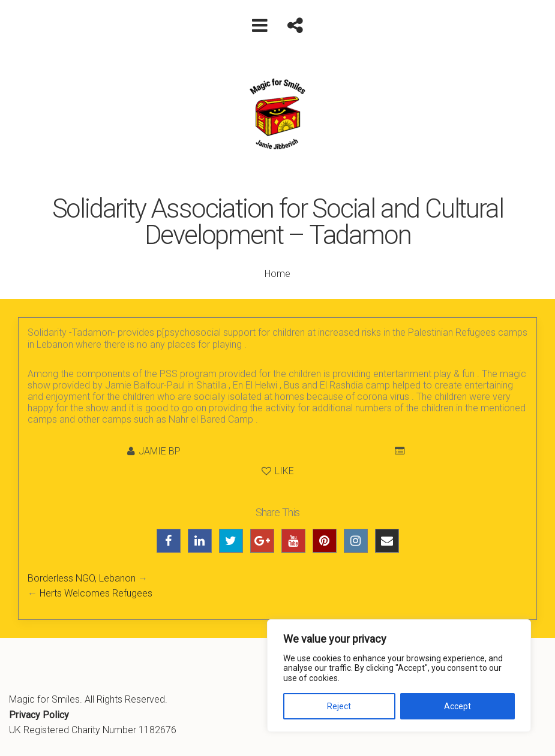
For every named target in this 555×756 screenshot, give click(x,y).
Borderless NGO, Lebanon (82, 578)
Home (277, 274)
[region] (399, 676)
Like (278, 471)
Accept (457, 706)
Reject (339, 706)
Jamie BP (160, 451)
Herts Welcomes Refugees (96, 593)
